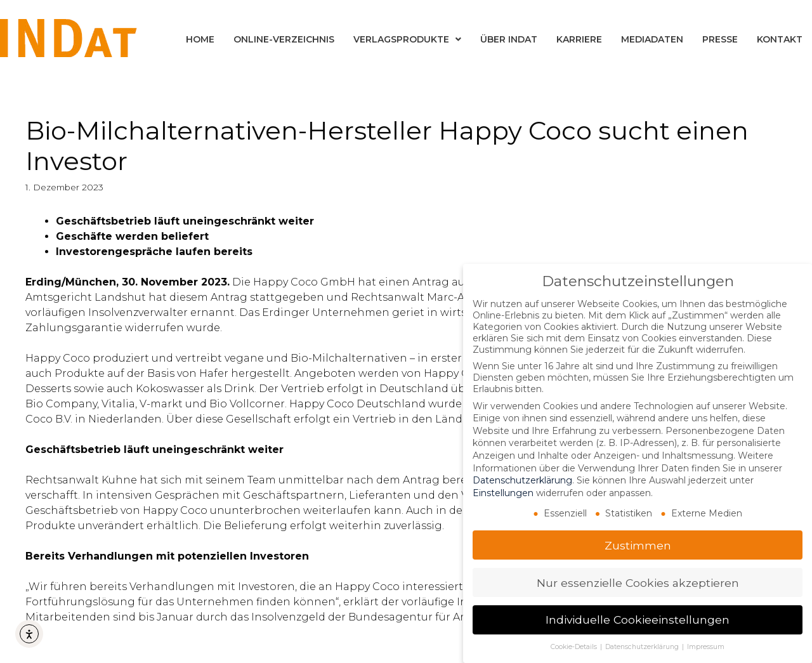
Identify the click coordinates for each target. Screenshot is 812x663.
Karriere (579, 39)
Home (200, 39)
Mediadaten (652, 39)
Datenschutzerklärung (522, 480)
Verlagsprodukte (407, 39)
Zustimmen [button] (638, 545)
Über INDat (509, 39)
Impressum (706, 647)
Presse (720, 39)
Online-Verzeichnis (284, 39)
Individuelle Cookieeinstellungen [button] (638, 620)
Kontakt (780, 39)
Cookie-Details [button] (575, 647)
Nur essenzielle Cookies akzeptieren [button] (638, 582)
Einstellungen (503, 492)
